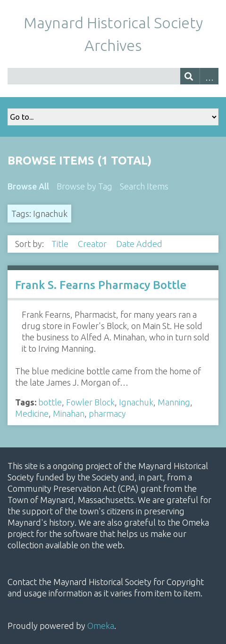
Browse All (28, 186)
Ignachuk (136, 402)
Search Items (144, 186)
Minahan (69, 413)
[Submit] (190, 76)
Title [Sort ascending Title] (61, 244)
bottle (50, 402)
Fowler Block (90, 402)
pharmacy (107, 413)
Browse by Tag (84, 186)
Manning (174, 402)
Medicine (32, 413)
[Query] (113, 76)
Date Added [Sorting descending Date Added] (140, 244)
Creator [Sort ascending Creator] (93, 244)
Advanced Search (209, 76)
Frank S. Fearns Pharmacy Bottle (101, 285)
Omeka (101, 626)
